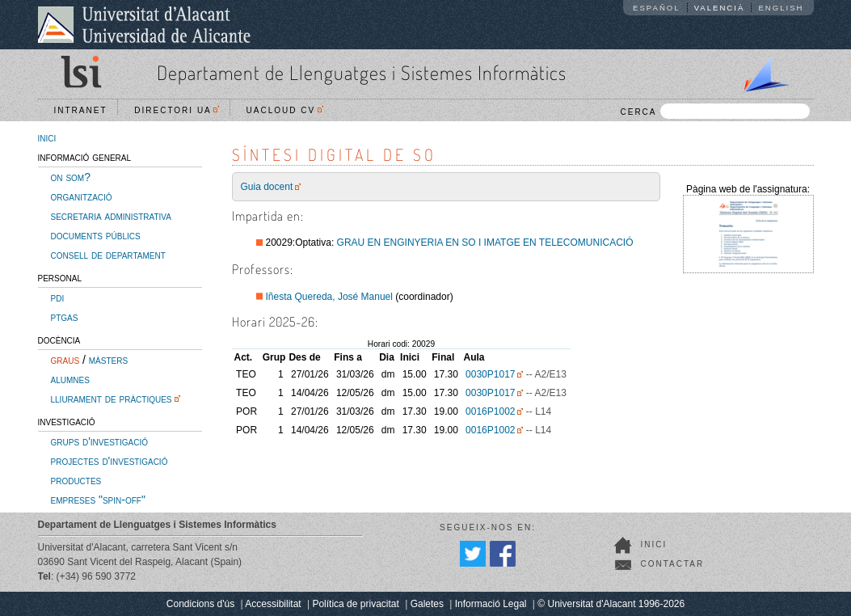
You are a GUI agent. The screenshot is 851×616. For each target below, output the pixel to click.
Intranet (81, 110)
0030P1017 (490, 374)
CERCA (714, 111)
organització (82, 196)
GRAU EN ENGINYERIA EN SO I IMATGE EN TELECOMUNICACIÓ (485, 243)
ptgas (65, 317)
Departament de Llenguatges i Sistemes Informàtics (362, 72)
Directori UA (177, 110)
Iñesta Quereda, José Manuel (329, 297)
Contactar (673, 564)
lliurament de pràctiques (112, 399)
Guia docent (267, 187)
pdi (58, 297)
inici (47, 137)
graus (65, 360)
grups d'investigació (99, 441)
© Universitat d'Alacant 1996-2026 (611, 604)
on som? (71, 177)
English (781, 8)
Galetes (427, 604)
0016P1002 (490, 411)
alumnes (70, 379)
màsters (108, 360)
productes (76, 480)
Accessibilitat (273, 604)
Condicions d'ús (200, 604)
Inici (654, 544)
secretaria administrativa (111, 216)
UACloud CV (285, 110)
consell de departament (108, 255)
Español (657, 8)
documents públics (96, 235)
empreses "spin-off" (98, 500)
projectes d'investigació (110, 461)
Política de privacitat (355, 604)
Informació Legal (491, 604)
